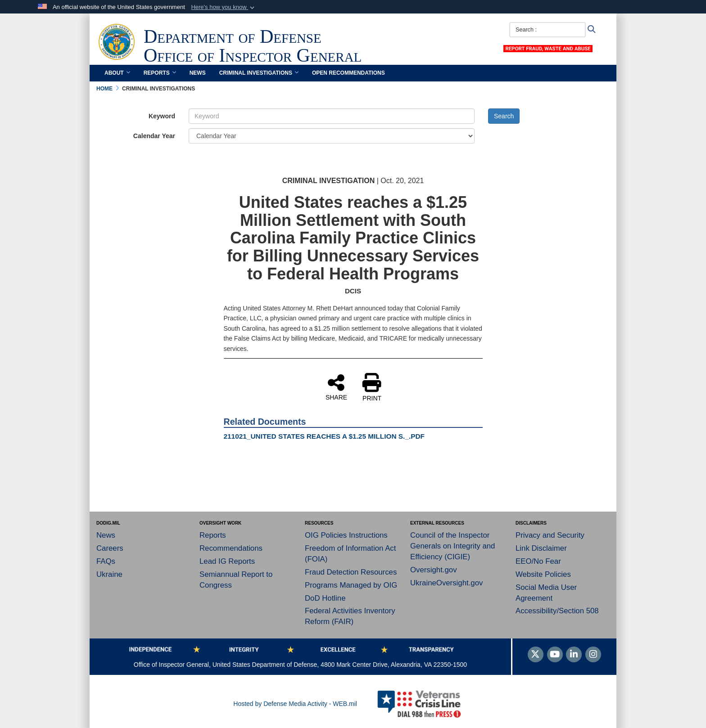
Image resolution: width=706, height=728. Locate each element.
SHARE (336, 387)
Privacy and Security (550, 535)
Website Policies (543, 574)
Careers (110, 548)
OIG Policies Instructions (346, 535)
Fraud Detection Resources (351, 572)
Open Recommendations (348, 73)
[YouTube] (555, 655)
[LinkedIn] (574, 655)
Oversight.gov (434, 570)
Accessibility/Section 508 (557, 611)
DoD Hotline (325, 598)
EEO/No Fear (538, 561)
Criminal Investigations (259, 73)
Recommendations (231, 548)
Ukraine (109, 574)
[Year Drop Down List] (332, 136)
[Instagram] (593, 655)
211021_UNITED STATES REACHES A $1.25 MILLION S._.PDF (324, 436)
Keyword (162, 116)
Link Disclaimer (541, 548)
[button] (224, 7)
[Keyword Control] (332, 116)
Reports (160, 73)
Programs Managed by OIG (351, 585)
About (117, 73)
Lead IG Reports (227, 561)
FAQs (106, 561)
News (198, 73)
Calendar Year (154, 136)
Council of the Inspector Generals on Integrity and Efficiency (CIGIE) (453, 546)
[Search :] (548, 30)
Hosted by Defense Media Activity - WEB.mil (295, 704)
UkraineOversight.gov (446, 583)
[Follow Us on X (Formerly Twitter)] (536, 655)
